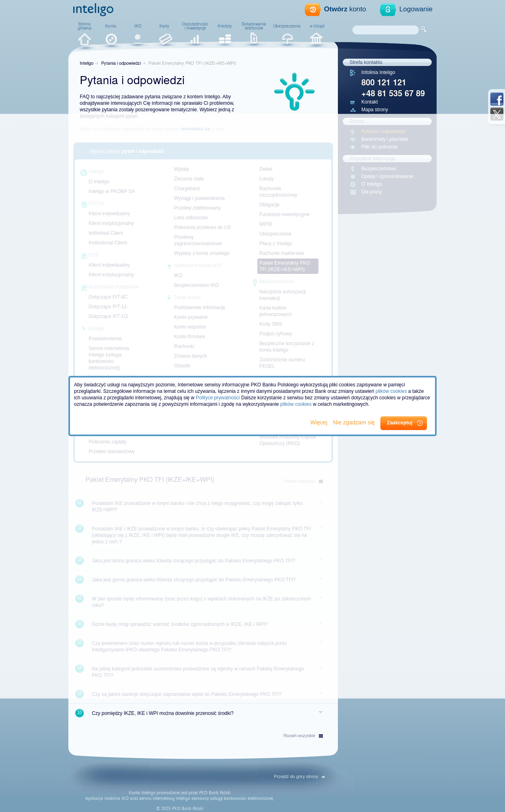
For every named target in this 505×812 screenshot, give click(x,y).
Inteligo (87, 63)
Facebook (497, 99)
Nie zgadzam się (355, 422)
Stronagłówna (85, 26)
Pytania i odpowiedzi (121, 63)
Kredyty (225, 26)
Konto (111, 26)
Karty (164, 26)
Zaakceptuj (400, 423)
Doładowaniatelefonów (254, 26)
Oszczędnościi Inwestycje (195, 26)
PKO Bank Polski (215, 793)
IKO (138, 26)
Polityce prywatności (218, 398)
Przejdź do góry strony (296, 776)
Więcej (320, 422)
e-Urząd (317, 26)
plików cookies (391, 391)
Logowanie (416, 9)
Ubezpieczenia (287, 26)
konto (345, 9)
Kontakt (370, 102)
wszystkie (303, 736)
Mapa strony (375, 110)
